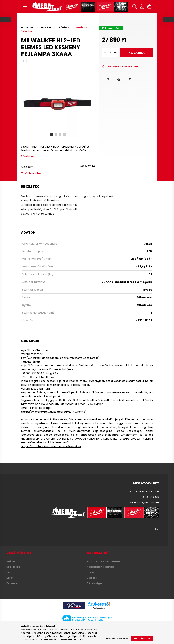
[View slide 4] (65, 134)
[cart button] (149, 7)
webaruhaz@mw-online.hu (145, 502)
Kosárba (137, 53)
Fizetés (91, 572)
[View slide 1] (51, 134)
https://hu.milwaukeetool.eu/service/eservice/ (51, 446)
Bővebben (28, 156)
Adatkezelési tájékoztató (100, 567)
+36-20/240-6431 (150, 497)
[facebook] (24, 61)
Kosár (10, 578)
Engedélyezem (142, 639)
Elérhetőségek (95, 583)
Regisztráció (13, 567)
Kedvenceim (13, 583)
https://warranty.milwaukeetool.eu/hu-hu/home (54, 412)
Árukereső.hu (99, 608)
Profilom (11, 572)
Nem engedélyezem (117, 639)
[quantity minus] (105, 53)
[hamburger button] (25, 7)
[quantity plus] (115, 53)
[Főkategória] (28, 28)
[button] (108, 79)
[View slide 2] (56, 134)
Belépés (11, 561)
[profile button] (142, 7)
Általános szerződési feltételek (104, 561)
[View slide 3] (60, 134)
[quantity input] (110, 53)
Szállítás (92, 578)
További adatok (31, 173)
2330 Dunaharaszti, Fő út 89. (145, 491)
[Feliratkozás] (121, 67)
